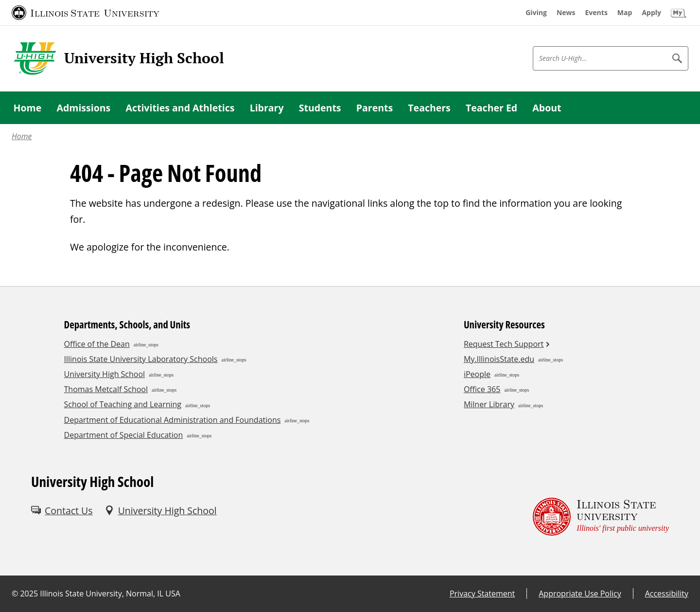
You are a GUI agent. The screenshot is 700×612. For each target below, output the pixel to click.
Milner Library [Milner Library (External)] (489, 404)
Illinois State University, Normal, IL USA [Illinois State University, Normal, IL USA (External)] (110, 594)
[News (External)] (566, 13)
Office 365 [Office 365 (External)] (482, 389)
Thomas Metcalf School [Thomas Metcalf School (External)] (106, 389)
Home (22, 136)
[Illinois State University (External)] (86, 13)
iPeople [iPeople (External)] (477, 374)
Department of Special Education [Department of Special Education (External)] (124, 435)
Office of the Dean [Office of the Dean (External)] (97, 344)
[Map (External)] (625, 13)
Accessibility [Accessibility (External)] (667, 594)
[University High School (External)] (161, 511)
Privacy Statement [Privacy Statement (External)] (482, 594)
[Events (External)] (596, 13)
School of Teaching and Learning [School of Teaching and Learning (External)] (123, 404)
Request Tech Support (504, 344)
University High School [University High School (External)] (105, 374)
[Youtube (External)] (85, 545)
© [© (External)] (15, 594)
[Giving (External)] (536, 13)
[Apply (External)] (651, 13)
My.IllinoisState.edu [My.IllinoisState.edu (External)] (499, 359)
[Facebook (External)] (42, 545)
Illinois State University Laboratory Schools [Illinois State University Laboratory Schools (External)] (141, 359)
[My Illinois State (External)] (679, 13)
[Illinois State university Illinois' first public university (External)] (601, 516)
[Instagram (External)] (63, 545)
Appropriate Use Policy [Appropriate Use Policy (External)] (580, 594)
